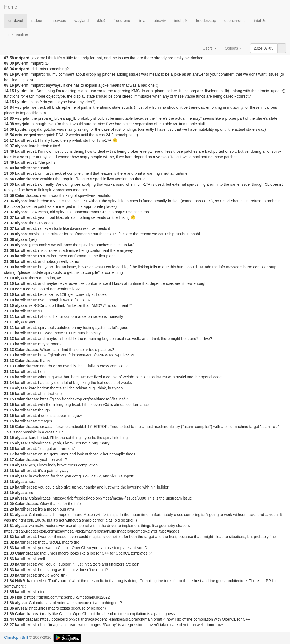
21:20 (9, 504)
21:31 (9, 515)
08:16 (9, 74)
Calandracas (27, 179)
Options (233, 48)
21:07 (9, 212)
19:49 (9, 151)
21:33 (9, 548)
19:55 (9, 184)
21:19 (9, 487)
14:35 (9, 118)
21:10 (9, 278)
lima (142, 21)
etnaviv (160, 21)
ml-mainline (18, 34)
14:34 (9, 107)
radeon (37, 21)
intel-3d (260, 21)
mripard (22, 58)
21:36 (9, 597)
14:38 (9, 124)
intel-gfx (181, 21)
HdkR (20, 581)
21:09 (9, 267)
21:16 (9, 449)
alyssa (21, 146)
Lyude (21, 91)
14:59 (9, 129)
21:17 (9, 454)
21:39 (9, 614)
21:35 (9, 592)
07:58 (9, 58)
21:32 (9, 537)
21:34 (9, 581)
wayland (82, 21)
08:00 (9, 63)
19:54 (9, 179)
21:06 (9, 201)
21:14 (9, 377)
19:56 (9, 195)
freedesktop (206, 21)
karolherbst (26, 140)
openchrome (235, 21)
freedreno (122, 21)
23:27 (9, 625)
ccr (18, 289)
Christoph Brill (16, 637)
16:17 (9, 140)
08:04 (9, 69)
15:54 (9, 135)
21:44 (9, 619)
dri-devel (16, 21)
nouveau (59, 21)
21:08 (9, 234)
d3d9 (101, 21)
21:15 (9, 394)
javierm (22, 63)
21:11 (9, 316)
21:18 (9, 465)
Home (11, 7)
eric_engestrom (29, 135)
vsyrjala (22, 107)
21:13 (9, 339)
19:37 (9, 146)
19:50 (9, 173)
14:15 (9, 91)
